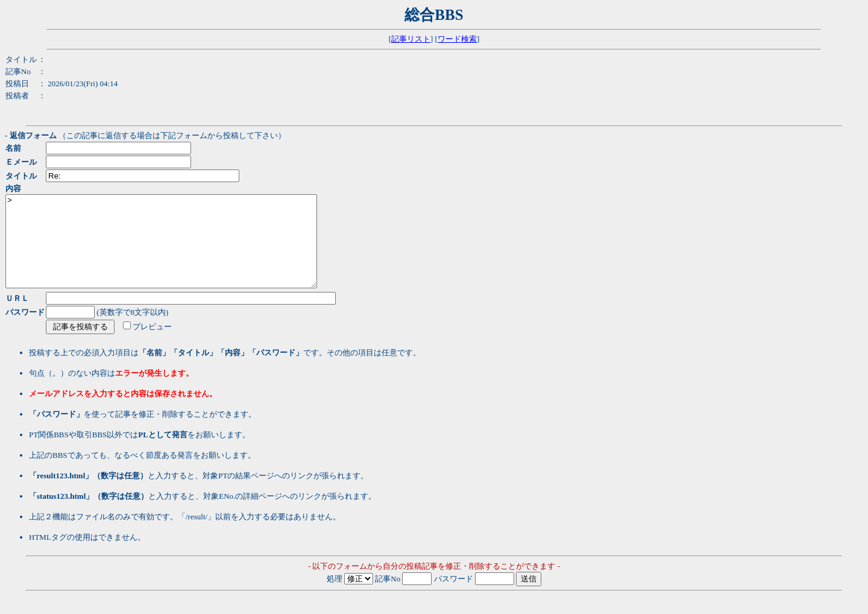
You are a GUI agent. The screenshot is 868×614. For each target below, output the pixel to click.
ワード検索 (457, 39)
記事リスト (411, 39)
